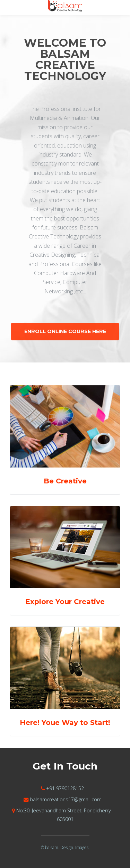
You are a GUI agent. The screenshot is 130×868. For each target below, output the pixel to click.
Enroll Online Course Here (65, 331)
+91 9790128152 (65, 788)
